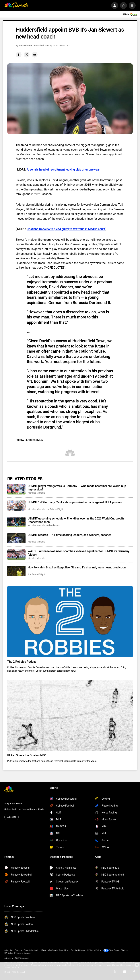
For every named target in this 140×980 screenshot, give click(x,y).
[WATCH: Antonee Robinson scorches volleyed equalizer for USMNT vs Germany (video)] (16, 555)
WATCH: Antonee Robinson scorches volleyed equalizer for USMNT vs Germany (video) (78, 553)
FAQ (44, 950)
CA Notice (9, 953)
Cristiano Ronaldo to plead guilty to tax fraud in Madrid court (66, 229)
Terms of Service (23, 953)
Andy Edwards (25, 46)
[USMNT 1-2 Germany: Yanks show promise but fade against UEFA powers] (16, 506)
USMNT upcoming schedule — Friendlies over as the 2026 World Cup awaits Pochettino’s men (76, 520)
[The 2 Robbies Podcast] (70, 622)
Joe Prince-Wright (55, 509)
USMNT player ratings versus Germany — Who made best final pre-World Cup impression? (77, 488)
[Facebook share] (19, 55)
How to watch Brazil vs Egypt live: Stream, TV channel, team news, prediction (77, 567)
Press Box (70, 950)
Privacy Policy (95, 950)
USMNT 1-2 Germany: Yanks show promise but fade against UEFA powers (75, 502)
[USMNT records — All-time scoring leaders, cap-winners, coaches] (16, 538)
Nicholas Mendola (36, 493)
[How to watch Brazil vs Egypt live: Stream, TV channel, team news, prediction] (16, 571)
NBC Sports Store (56, 950)
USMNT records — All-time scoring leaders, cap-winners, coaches (70, 535)
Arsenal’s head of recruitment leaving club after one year (63, 170)
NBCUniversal (22, 958)
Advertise (9, 950)
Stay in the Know (13, 804)
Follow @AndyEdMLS (29, 440)
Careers (18, 950)
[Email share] (35, 55)
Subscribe (11, 817)
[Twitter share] (27, 55)
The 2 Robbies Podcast (22, 662)
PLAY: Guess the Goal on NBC (27, 755)
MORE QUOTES (55, 268)
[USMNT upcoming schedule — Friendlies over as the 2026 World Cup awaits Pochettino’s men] (16, 522)
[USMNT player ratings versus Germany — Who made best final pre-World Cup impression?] (16, 489)
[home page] (17, 5)
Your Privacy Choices (119, 950)
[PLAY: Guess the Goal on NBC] (70, 715)
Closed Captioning (32, 950)
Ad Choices (81, 950)
